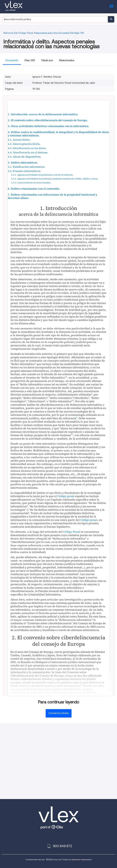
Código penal (66, 496)
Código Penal (72, 532)
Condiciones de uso (35, 859)
